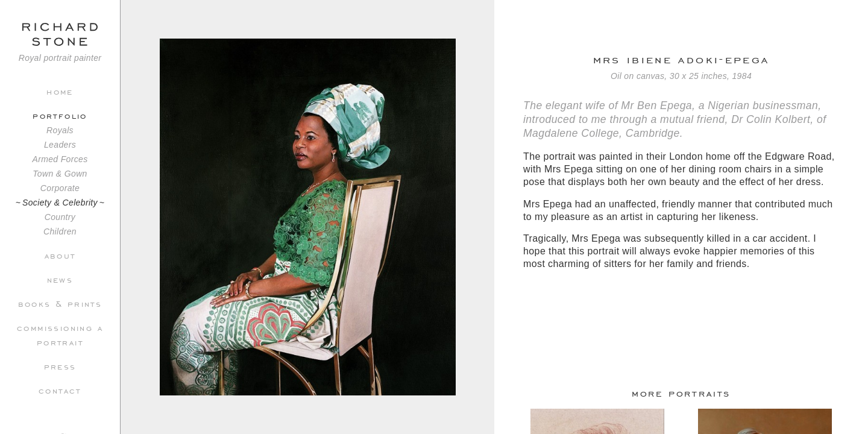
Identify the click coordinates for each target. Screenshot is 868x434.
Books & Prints (60, 303)
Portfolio (60, 115)
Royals (60, 130)
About (60, 255)
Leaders (60, 145)
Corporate (60, 188)
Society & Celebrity (60, 203)
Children (60, 231)
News (60, 279)
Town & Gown (60, 174)
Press (60, 366)
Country (60, 217)
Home (60, 91)
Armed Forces (60, 159)
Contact (60, 390)
